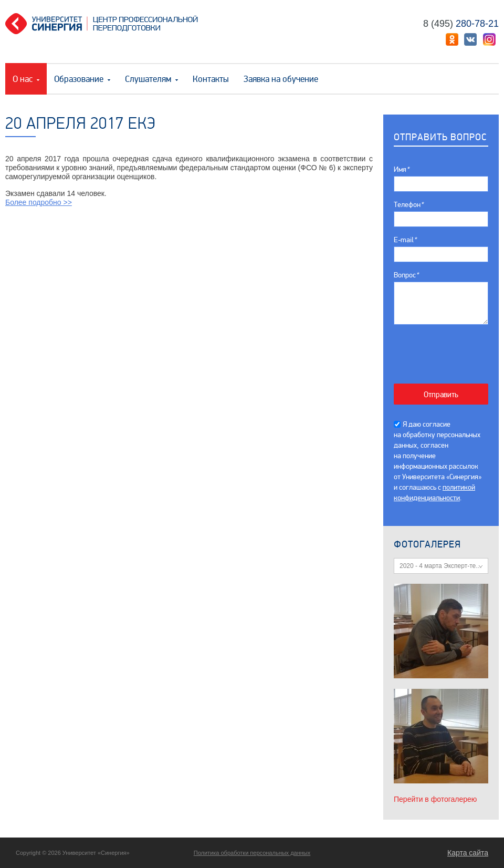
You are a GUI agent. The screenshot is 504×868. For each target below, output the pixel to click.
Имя (401, 169)
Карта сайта (468, 853)
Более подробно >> (39, 202)
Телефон (408, 205)
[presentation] (447, 349)
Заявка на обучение (281, 79)
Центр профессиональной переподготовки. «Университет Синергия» (106, 24)
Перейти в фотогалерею (435, 799)
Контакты (211, 79)
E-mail (405, 240)
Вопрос (406, 275)
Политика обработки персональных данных (252, 853)
